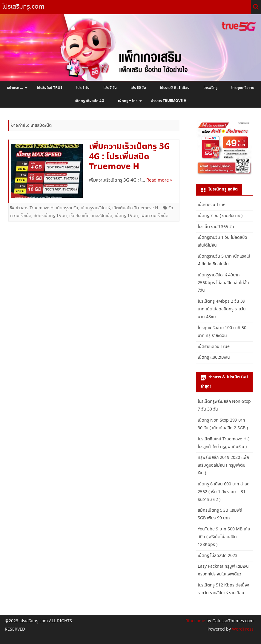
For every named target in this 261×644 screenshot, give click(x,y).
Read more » (159, 180)
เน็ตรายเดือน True (214, 347)
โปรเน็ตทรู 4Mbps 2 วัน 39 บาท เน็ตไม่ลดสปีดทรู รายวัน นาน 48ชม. (222, 309)
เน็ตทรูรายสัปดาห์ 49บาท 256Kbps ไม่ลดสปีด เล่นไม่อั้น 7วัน (223, 283)
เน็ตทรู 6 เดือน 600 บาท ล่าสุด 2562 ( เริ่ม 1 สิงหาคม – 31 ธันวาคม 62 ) (224, 492)
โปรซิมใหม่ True (50, 88)
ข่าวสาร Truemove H (169, 101)
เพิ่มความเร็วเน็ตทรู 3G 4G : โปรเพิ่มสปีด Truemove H (129, 157)
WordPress (242, 629)
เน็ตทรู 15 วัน (126, 216)
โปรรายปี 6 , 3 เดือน (175, 88)
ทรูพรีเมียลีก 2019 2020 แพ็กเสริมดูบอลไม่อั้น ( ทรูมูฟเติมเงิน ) (223, 465)
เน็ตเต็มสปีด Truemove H (135, 208)
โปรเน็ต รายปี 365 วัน (216, 227)
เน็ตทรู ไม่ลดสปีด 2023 (218, 556)
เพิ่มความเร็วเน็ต (154, 216)
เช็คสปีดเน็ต (79, 216)
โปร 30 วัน (138, 88)
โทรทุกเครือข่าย (243, 88)
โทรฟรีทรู (210, 88)
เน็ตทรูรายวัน (67, 208)
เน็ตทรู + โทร (128, 101)
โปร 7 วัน (110, 88)
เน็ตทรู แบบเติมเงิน (214, 357)
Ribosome (195, 621)
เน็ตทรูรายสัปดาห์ (95, 208)
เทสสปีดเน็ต (102, 216)
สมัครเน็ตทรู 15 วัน (50, 216)
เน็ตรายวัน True (212, 205)
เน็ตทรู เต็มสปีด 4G (89, 101)
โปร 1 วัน (83, 88)
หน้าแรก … (15, 88)
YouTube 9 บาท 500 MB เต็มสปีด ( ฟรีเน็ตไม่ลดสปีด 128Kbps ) (224, 537)
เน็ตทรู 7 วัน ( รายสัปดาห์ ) (220, 216)
